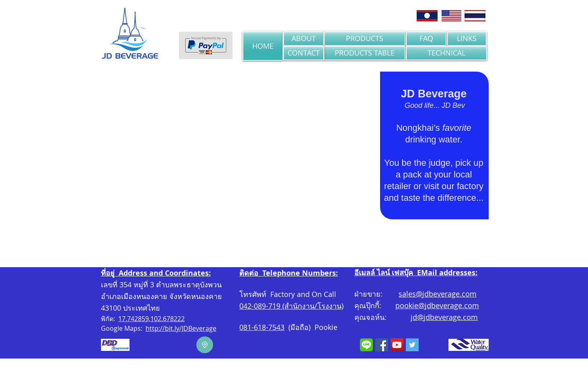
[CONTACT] (304, 53)
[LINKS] (467, 39)
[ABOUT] (303, 39)
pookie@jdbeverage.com (437, 305)
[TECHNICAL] (446, 53)
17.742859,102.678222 (151, 319)
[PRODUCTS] (365, 39)
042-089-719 (260, 306)
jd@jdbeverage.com (444, 317)
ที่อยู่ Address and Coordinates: (156, 273)
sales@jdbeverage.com (438, 294)
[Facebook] (382, 345)
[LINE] (366, 345)
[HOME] (263, 46)
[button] (240, 152)
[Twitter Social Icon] (412, 345)
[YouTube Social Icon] (397, 345)
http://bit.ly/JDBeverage (181, 328)
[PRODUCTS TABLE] (365, 53)
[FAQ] (426, 39)
